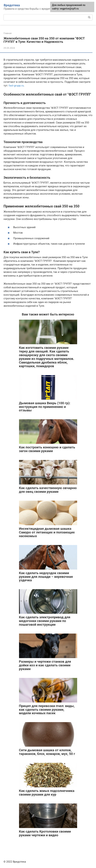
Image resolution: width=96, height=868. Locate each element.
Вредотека (12, 5)
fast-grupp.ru (16, 86)
